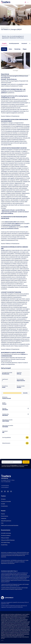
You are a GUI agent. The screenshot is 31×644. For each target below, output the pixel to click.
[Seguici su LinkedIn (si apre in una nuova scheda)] (8, 491)
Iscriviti (26, 462)
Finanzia (3, 514)
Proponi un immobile (6, 501)
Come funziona (4, 516)
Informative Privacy (5, 542)
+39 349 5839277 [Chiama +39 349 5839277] (5, 487)
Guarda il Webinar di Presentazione (10, 116)
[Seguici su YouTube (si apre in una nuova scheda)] (11, 491)
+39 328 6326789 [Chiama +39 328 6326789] (5, 486)
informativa (14, 465)
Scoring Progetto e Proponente (17, 81)
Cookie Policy (4, 545)
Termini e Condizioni (6, 536)
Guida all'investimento (6, 521)
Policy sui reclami (5, 538)
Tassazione (4, 519)
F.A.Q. (2, 523)
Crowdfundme (4, 506)
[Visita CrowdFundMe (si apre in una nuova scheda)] (16, 476)
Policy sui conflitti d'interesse (8, 540)
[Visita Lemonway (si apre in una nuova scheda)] (7, 598)
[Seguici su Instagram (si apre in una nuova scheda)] (5, 491)
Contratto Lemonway (6, 533)
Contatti (3, 504)
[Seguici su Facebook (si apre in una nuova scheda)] (2, 491)
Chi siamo (3, 499)
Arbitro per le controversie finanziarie (10, 525)
